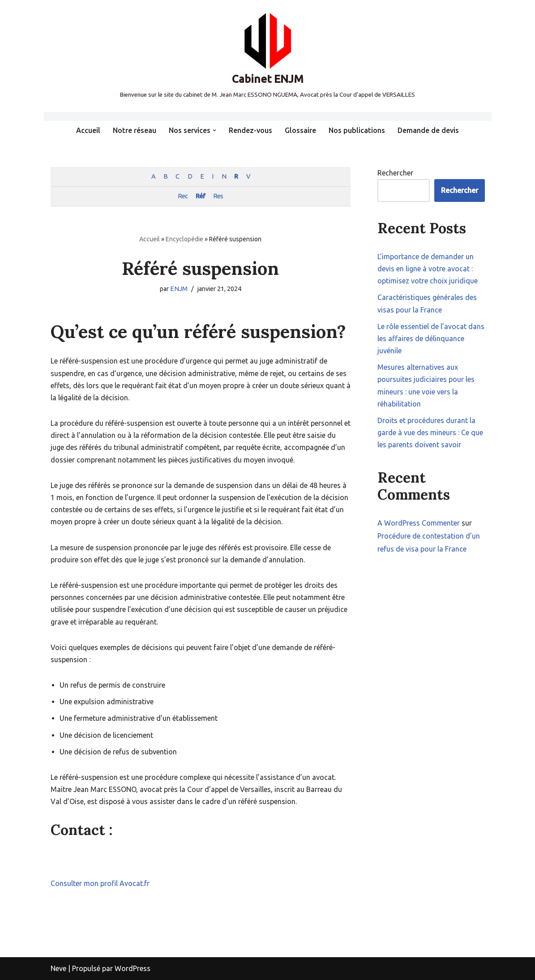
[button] (214, 130)
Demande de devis (428, 130)
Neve (58, 968)
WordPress (133, 968)
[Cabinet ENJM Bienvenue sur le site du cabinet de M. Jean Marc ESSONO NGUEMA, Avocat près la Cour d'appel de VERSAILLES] (267, 56)
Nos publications (357, 130)
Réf (200, 196)
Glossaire (300, 130)
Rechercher (395, 173)
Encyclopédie (184, 239)
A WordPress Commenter (419, 523)
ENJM (179, 289)
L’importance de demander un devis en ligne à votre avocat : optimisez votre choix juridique (428, 269)
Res (218, 196)
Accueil (88, 130)
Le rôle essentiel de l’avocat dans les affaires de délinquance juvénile (431, 338)
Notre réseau (135, 130)
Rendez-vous (250, 130)
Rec (183, 196)
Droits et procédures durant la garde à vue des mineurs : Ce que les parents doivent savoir (430, 432)
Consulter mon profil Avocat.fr (100, 883)
